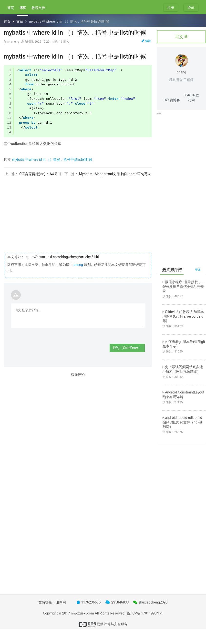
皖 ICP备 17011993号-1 (145, 613)
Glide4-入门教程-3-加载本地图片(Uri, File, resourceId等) (183, 316)
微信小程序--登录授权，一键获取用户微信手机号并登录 (184, 286)
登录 (191, 8)
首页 (10, 8)
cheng (78, 265)
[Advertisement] (78, 210)
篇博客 (172, 100)
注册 (171, 8)
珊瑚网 (61, 602)
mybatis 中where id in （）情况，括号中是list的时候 (52, 160)
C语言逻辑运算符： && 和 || (40, 174)
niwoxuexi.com (82, 613)
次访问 (191, 98)
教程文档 (38, 8)
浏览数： (173, 296)
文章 (20, 21)
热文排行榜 (172, 270)
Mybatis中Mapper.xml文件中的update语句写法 (115, 174)
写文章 (181, 37)
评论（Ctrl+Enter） (127, 348)
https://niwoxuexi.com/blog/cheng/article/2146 (62, 257)
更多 (198, 270)
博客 (23, 8)
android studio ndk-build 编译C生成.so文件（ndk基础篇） (183, 422)
